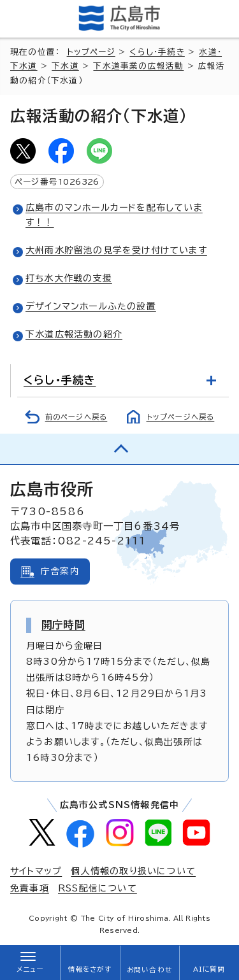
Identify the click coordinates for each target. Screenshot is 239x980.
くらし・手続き (157, 52)
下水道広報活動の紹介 (74, 334)
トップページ (91, 52)
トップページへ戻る (181, 417)
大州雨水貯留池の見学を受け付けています (116, 250)
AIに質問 (209, 969)
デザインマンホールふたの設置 (91, 306)
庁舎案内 (60, 571)
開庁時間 (63, 625)
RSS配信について (98, 888)
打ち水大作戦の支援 (69, 278)
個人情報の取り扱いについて (133, 871)
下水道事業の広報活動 (138, 66)
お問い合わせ (149, 970)
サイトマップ (36, 871)
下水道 (65, 66)
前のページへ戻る (76, 417)
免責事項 (30, 888)
